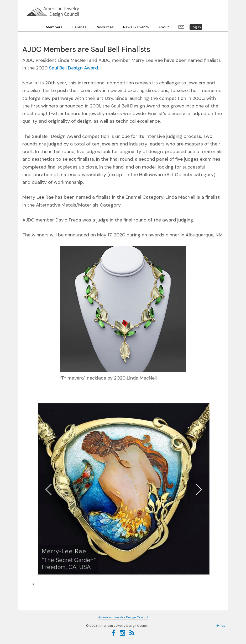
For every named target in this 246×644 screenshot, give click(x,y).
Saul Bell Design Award (73, 68)
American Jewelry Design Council (53, 12)
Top (221, 626)
